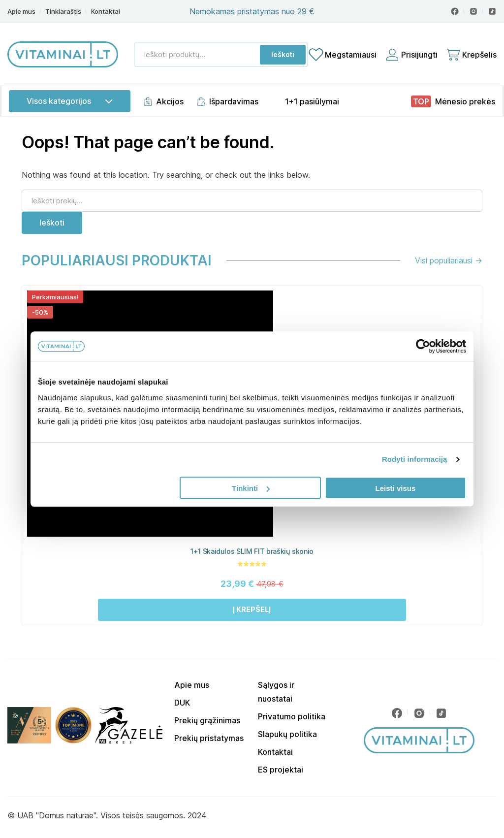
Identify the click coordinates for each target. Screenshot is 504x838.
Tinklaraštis (63, 12)
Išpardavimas (234, 101)
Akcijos (170, 101)
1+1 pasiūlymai (312, 101)
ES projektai (281, 770)
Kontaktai (106, 12)
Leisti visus (396, 488)
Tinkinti (251, 488)
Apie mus (21, 12)
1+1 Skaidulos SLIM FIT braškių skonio (252, 551)
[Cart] (471, 55)
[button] (252, 610)
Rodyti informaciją (415, 459)
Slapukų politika (287, 734)
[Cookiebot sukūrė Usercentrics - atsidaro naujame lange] (423, 346)
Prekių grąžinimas (207, 720)
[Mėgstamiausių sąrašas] (342, 55)
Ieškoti (283, 54)
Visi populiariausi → (449, 260)
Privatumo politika (292, 716)
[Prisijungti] (411, 55)
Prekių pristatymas (209, 738)
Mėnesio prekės (465, 101)
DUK (182, 703)
